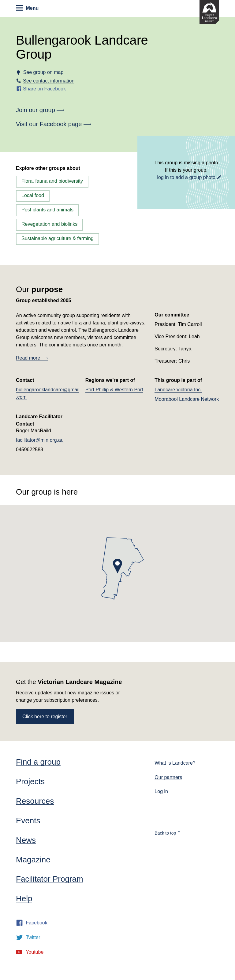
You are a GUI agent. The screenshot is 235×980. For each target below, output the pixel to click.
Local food (33, 195)
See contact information (49, 81)
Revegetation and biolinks (49, 224)
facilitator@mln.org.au (40, 440)
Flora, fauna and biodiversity (52, 181)
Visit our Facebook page (54, 124)
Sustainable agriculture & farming (58, 238)
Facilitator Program (50, 879)
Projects (30, 781)
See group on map (43, 72)
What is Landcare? (175, 763)
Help (24, 898)
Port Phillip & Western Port (114, 390)
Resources (35, 801)
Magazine (33, 860)
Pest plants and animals (47, 210)
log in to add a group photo (186, 177)
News (26, 840)
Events (28, 821)
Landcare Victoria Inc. (178, 390)
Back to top (168, 833)
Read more (32, 358)
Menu (27, 8)
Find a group (38, 762)
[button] (117, 566)
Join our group (40, 110)
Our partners (168, 777)
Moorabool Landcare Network (187, 399)
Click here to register (45, 717)
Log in (161, 791)
